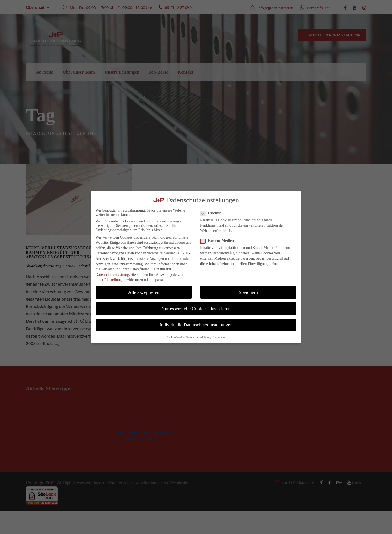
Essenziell (214, 213)
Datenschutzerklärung (112, 275)
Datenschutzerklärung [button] (198, 337)
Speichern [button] (248, 292)
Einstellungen (115, 280)
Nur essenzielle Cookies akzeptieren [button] (196, 309)
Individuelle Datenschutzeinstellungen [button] (196, 325)
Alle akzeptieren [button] (144, 292)
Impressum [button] (219, 337)
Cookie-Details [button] (175, 337)
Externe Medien (219, 241)
